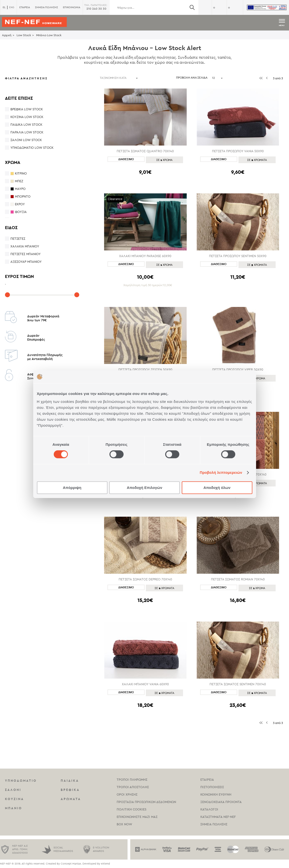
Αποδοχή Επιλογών (144, 488)
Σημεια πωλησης (214, 824)
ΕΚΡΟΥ (20, 204)
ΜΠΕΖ (19, 181)
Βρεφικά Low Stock (27, 109)
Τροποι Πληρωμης (132, 780)
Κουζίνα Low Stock (27, 117)
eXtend (105, 864)
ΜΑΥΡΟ (20, 189)
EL (4, 7)
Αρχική (7, 35)
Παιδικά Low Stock (26, 125)
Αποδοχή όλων (217, 488)
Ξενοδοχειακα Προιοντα (221, 802)
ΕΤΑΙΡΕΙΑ (25, 7)
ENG (12, 7)
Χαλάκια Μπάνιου (25, 246)
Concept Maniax (71, 864)
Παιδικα (70, 781)
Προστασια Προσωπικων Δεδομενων (146, 802)
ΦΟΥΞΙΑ (21, 212)
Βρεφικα (70, 790)
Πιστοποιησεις (212, 787)
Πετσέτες (18, 239)
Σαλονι (13, 790)
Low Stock (24, 35)
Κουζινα (14, 799)
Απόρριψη (72, 488)
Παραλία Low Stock (27, 132)
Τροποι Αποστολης (133, 787)
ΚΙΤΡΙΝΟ (21, 173)
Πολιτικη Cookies (131, 809)
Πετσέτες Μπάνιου (26, 254)
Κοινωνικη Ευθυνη (216, 794)
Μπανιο (13, 808)
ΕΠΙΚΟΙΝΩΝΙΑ (72, 7)
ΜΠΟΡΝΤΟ (23, 196)
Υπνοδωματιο (21, 781)
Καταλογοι (209, 809)
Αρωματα (71, 799)
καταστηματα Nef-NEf (218, 817)
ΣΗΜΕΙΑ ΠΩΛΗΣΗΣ (46, 7)
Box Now (124, 824)
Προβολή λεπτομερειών (221, 473)
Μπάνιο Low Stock (49, 35)
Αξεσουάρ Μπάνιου (26, 262)
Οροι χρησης (127, 794)
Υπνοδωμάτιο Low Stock (32, 148)
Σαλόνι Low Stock (26, 140)
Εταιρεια (207, 780)
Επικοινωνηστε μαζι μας (137, 817)
